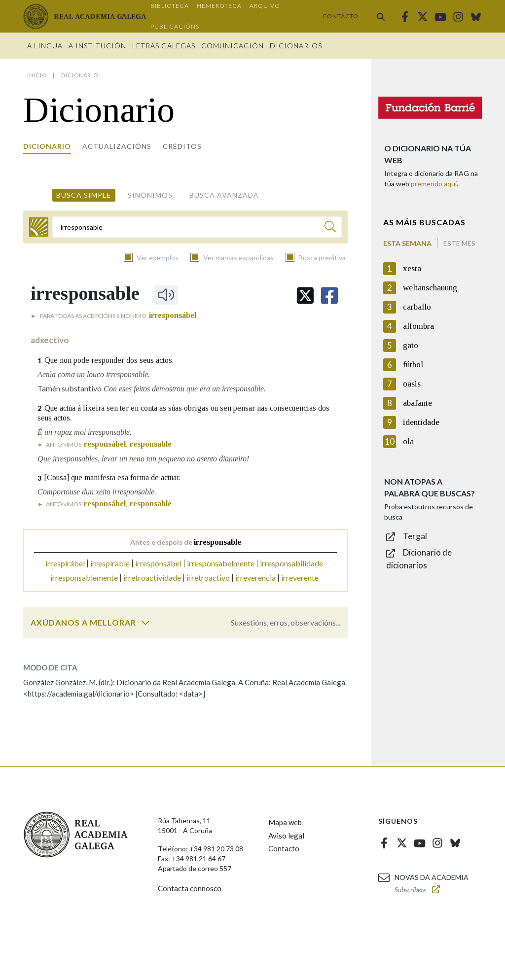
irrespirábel (65, 563)
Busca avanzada (224, 195)
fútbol (413, 365)
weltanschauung (430, 288)
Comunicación (233, 46)
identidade (421, 422)
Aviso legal (286, 836)
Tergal (415, 536)
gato (411, 345)
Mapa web (285, 822)
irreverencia (255, 577)
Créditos (182, 146)
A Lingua (45, 46)
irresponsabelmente (221, 563)
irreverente (300, 577)
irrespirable (110, 563)
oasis (412, 384)
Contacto (341, 16)
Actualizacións (117, 146)
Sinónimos (150, 195)
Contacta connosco (190, 888)
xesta (412, 268)
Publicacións (175, 26)
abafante (417, 403)
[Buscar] (330, 228)
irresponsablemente (84, 577)
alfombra (418, 326)
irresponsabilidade (291, 563)
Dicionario (47, 146)
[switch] (145, 623)
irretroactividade (152, 577)
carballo (417, 307)
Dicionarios (296, 46)
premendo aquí (434, 184)
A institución (97, 46)
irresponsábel (158, 563)
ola (408, 441)
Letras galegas (164, 46)
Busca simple (84, 195)
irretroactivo (208, 577)
